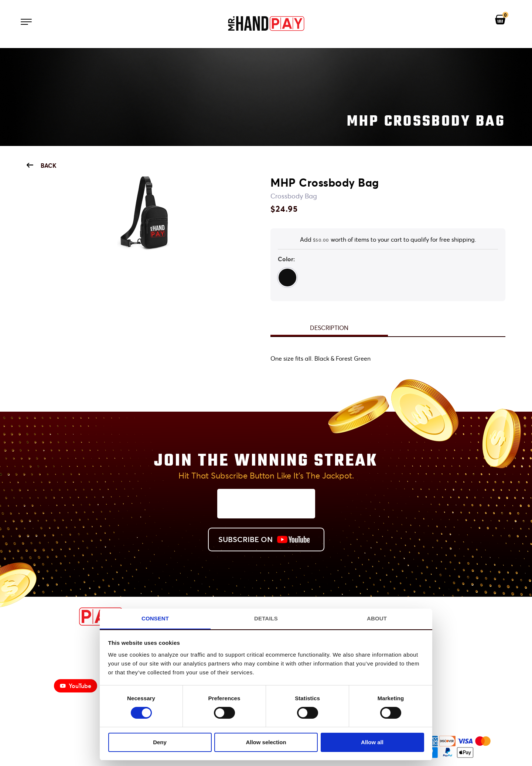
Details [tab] (266, 618)
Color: (286, 259)
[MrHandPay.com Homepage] (75, 624)
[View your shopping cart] (500, 20)
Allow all (372, 742)
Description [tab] (329, 328)
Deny (160, 742)
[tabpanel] (388, 359)
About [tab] (377, 618)
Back (42, 165)
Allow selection (266, 742)
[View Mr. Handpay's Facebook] (471, 617)
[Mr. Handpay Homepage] (266, 24)
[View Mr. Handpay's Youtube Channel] (447, 617)
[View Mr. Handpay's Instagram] (494, 617)
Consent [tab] (155, 618)
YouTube (76, 686)
